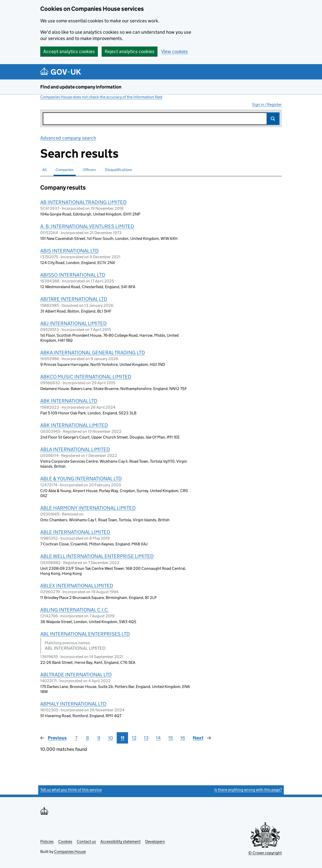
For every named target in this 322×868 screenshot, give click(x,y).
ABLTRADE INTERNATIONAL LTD (76, 675)
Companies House (70, 852)
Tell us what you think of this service (71, 790)
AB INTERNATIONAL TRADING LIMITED (83, 202)
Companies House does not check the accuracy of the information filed (101, 97)
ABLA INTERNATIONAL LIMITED (75, 449)
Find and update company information (81, 87)
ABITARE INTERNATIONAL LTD (74, 299)
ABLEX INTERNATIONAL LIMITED (77, 586)
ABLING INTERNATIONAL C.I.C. (75, 610)
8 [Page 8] (88, 738)
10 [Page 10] (111, 738)
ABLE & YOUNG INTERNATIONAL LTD (81, 479)
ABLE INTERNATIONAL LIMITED (75, 532)
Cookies (65, 841)
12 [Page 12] (134, 738)
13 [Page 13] (146, 738)
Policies (47, 841)
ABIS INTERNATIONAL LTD (69, 251)
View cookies (175, 51)
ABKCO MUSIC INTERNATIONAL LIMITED (86, 377)
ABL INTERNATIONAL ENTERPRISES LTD (85, 634)
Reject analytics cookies (130, 51)
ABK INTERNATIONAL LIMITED (74, 425)
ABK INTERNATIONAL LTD (69, 401)
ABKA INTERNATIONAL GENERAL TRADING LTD (93, 353)
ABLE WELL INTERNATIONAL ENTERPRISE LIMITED (97, 556)
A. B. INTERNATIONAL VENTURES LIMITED (87, 226)
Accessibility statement (120, 841)
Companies (65, 170)
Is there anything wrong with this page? (248, 790)
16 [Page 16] (183, 738)
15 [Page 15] (171, 738)
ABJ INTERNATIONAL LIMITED (73, 323)
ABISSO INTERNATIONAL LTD (73, 275)
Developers (155, 841)
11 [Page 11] (123, 738)
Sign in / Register (267, 104)
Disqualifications (118, 170)
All (44, 170)
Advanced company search (68, 138)
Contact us (86, 841)
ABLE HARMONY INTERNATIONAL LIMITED (88, 508)
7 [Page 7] (76, 738)
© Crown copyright (265, 853)
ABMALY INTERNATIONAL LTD (73, 704)
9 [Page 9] (99, 738)
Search (273, 119)
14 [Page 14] (158, 738)
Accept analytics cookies (69, 51)
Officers (89, 170)
